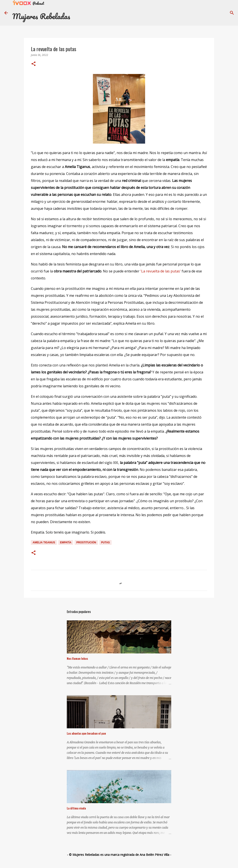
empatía (66, 542)
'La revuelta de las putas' (161, 271)
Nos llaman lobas (77, 658)
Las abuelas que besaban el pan (86, 733)
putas (106, 542)
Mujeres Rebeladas (41, 16)
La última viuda (76, 808)
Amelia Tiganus (44, 542)
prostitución (86, 542)
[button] (34, 64)
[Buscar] (232, 13)
